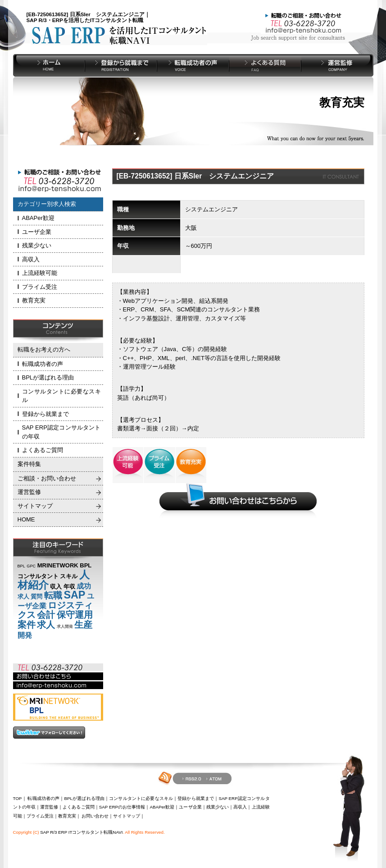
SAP (74, 595)
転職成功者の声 (193, 65)
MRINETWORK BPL (65, 565)
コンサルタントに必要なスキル (61, 396)
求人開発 (65, 626)
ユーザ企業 (37, 232)
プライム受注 (40, 287)
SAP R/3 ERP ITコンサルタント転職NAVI (81, 832)
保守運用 (75, 615)
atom (215, 778)
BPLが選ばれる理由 (48, 377)
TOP (18, 798)
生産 (83, 625)
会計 (46, 615)
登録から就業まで (121, 65)
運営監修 (337, 65)
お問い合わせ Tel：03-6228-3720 (302, 23)
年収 (69, 587)
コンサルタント (38, 576)
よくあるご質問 (43, 450)
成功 (84, 586)
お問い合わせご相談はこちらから (238, 500)
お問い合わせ (95, 816)
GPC (31, 566)
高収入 (31, 259)
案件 (27, 625)
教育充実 (34, 300)
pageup (319, 808)
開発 (25, 635)
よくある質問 (265, 65)
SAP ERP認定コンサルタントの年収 (61, 432)
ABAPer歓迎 (38, 218)
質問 (36, 596)
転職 (53, 595)
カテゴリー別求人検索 (47, 204)
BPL (21, 566)
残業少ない (37, 245)
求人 (23, 596)
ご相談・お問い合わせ (47, 478)
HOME (49, 65)
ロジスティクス (55, 610)
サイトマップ (35, 506)
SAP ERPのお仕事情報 (122, 807)
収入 (56, 587)
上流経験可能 (40, 273)
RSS (191, 778)
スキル (69, 576)
